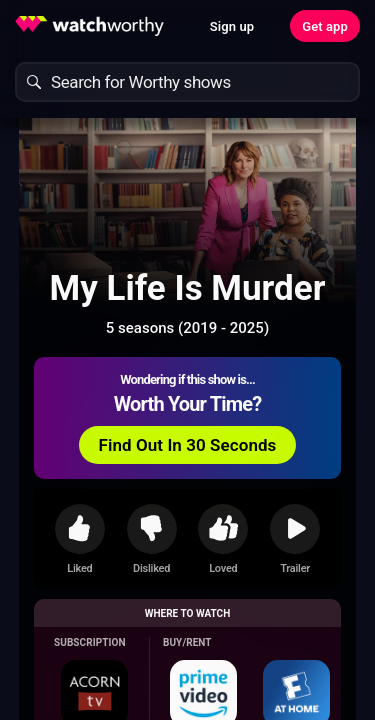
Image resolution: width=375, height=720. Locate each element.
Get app (325, 26)
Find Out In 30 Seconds (188, 445)
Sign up (232, 26)
